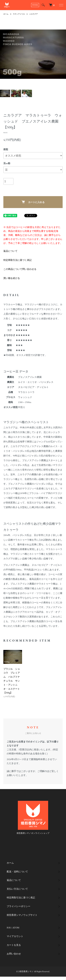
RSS (9, 928)
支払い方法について (17, 889)
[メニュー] (61, 5)
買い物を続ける (12, 278)
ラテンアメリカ (19, 14)
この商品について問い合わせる (20, 269)
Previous (4, 54)
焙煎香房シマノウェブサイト (22, 915)
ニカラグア (34, 14)
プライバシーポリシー (19, 906)
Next (62, 54)
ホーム (6, 14)
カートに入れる (33, 202)
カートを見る (14, 945)
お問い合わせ (14, 954)
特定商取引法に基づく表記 (18, 260)
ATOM (16, 928)
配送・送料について (17, 872)
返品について (10, 251)
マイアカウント (15, 936)
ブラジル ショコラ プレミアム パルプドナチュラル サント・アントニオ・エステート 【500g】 (13, 681)
